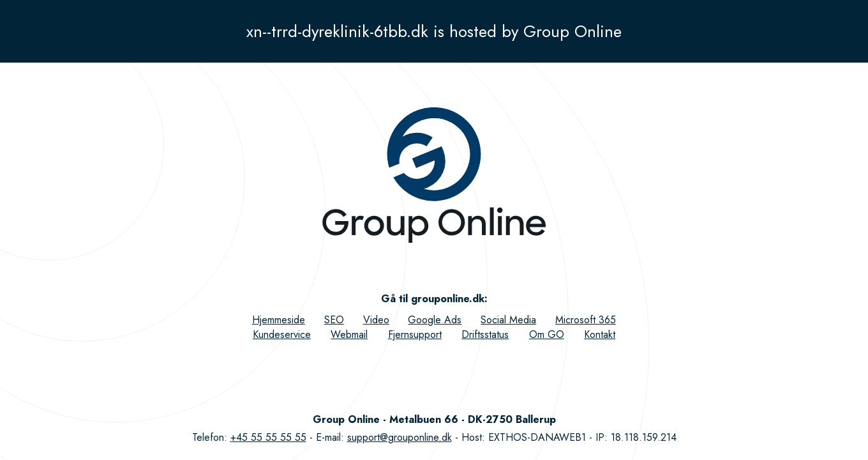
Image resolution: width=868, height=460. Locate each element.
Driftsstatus (485, 334)
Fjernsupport (415, 334)
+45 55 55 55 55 (268, 437)
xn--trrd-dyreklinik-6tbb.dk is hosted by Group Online (434, 31)
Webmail (349, 334)
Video (376, 320)
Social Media (508, 320)
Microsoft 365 (586, 320)
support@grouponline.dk (400, 437)
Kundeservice (282, 334)
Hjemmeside (279, 320)
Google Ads (435, 320)
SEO (334, 320)
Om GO (547, 334)
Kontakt (600, 334)
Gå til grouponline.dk (433, 299)
